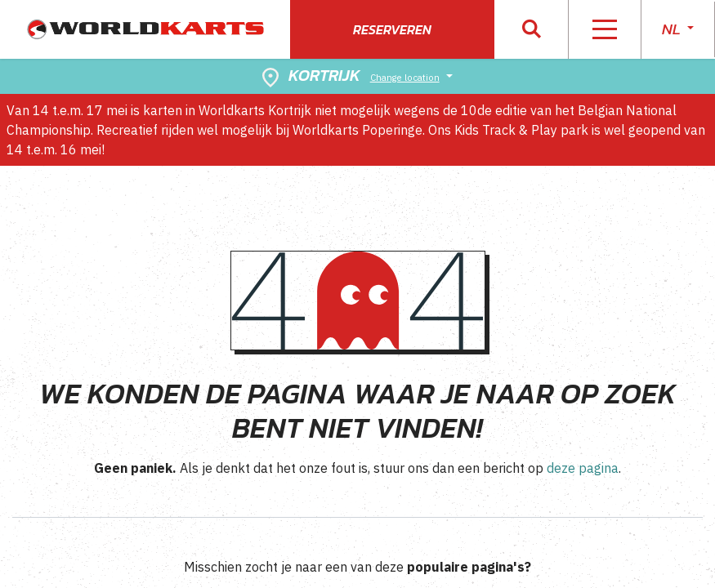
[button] (532, 30)
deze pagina (583, 468)
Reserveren (392, 29)
